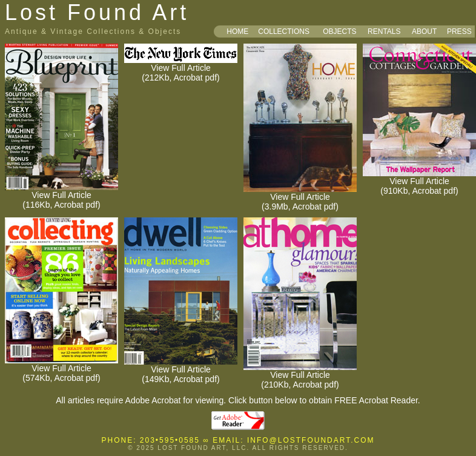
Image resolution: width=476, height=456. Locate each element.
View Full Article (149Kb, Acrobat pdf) (181, 370)
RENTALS (384, 31)
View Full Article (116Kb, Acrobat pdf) (61, 196)
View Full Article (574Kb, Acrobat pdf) (61, 369)
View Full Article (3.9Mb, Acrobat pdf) (300, 198)
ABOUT (424, 31)
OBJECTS (339, 31)
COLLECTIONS (284, 31)
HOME (237, 31)
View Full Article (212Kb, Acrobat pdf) (181, 69)
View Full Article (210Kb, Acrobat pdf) (300, 376)
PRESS (459, 31)
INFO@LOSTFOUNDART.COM (311, 440)
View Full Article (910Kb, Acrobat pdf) (419, 182)
